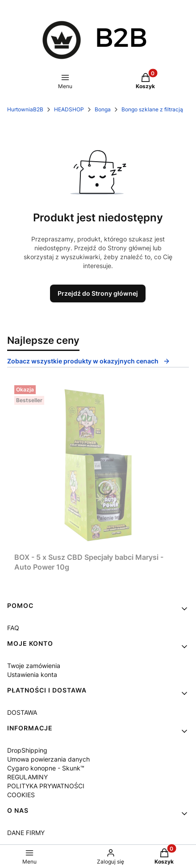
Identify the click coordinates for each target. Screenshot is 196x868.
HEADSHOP (69, 109)
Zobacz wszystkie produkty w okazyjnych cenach (89, 361)
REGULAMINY (27, 777)
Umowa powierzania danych (48, 759)
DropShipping (27, 750)
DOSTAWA (22, 712)
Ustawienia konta (32, 674)
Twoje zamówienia (34, 666)
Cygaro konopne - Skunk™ (46, 768)
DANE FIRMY (26, 833)
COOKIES (21, 795)
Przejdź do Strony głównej (98, 293)
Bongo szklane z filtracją (152, 109)
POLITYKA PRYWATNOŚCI (46, 786)
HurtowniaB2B (25, 109)
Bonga (103, 109)
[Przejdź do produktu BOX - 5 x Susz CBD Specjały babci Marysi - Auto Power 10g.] (98, 465)
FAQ (13, 628)
